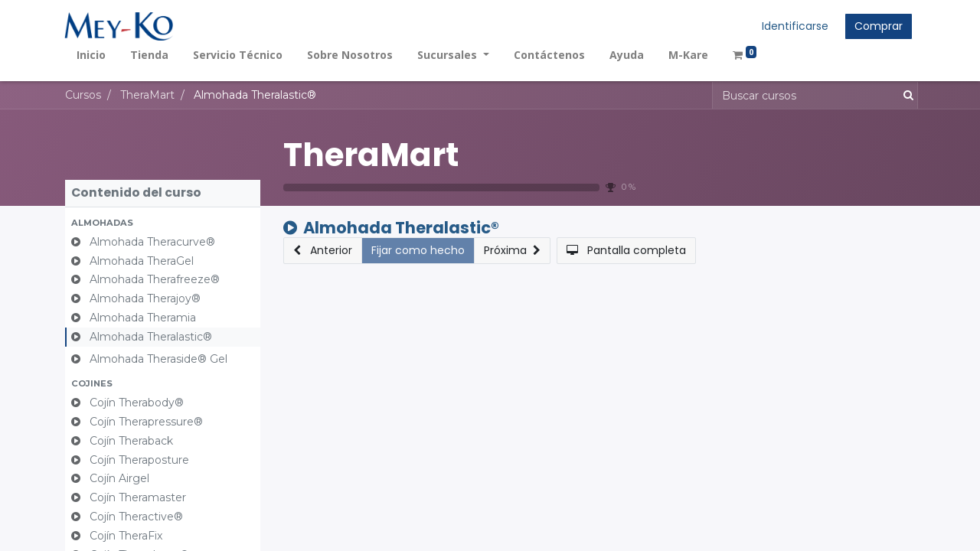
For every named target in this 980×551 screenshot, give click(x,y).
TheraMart (371, 155)
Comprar (878, 26)
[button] (163, 223)
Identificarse (794, 26)
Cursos (83, 95)
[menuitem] (92, 55)
